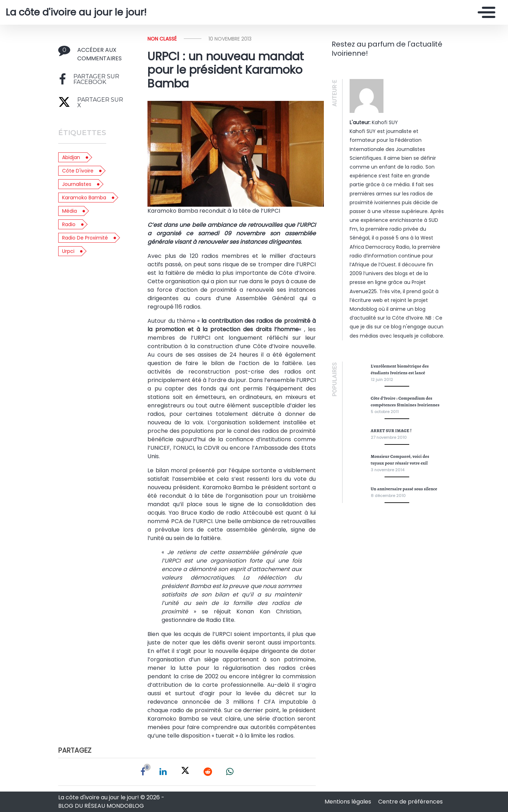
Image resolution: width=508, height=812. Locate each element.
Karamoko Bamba (84, 198)
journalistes (77, 184)
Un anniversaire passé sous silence (404, 489)
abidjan (71, 157)
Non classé (162, 39)
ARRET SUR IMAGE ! (391, 431)
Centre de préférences (410, 802)
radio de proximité (85, 238)
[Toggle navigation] (485, 12)
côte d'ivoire (78, 171)
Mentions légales (349, 802)
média (69, 211)
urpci (68, 251)
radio (69, 224)
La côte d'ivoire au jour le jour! (76, 12)
